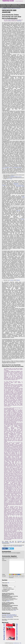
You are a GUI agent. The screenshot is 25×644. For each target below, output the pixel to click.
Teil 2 (11, 179)
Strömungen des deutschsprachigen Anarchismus (13, 542)
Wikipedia (22, 219)
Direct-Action (3, 5)
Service (2, 7)
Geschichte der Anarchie (16, 8)
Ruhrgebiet (4, 185)
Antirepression (9, 5)
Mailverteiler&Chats (10, 617)
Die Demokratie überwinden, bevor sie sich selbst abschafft (9, 616)
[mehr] (8, 601)
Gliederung (19, 21)
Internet (13, 176)
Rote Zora (4, 168)
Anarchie (10, 8)
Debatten (8, 6)
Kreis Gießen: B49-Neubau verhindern (9, 615)
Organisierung (14, 5)
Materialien (22, 6)
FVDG (23, 198)
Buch (10, 20)
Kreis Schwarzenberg (19, 185)
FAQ (20, 643)
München (16, 184)
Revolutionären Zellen (17, 167)
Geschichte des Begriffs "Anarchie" (15, 177)
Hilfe (8, 583)
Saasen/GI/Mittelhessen (15, 6)
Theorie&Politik (3, 6)
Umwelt (19, 5)
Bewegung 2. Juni (8, 167)
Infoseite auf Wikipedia (18, 546)
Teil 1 (8, 179)
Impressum (17, 643)
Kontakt (15, 643)
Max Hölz (18, 211)
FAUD (23, 197)
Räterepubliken (16, 183)
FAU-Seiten (11, 280)
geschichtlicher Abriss (20, 186)
